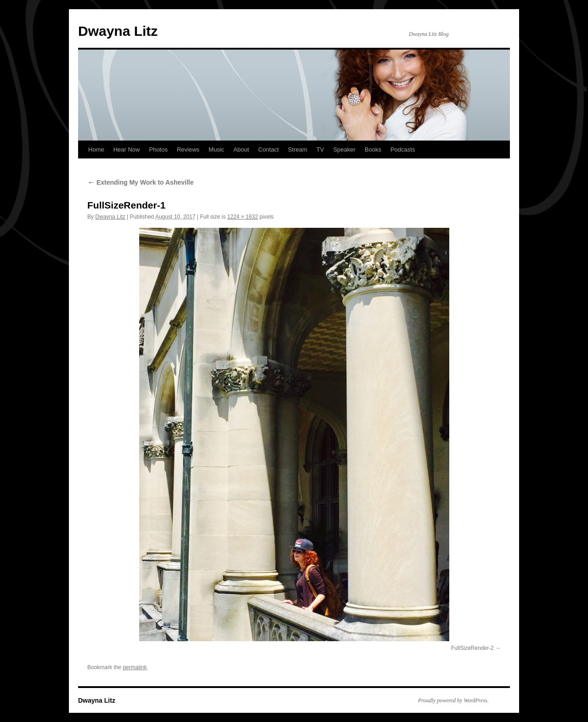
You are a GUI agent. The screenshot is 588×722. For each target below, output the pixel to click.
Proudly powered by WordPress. (453, 700)
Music (216, 149)
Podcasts (403, 149)
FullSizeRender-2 (472, 648)
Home (96, 149)
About (241, 149)
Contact (269, 149)
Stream (298, 149)
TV (320, 149)
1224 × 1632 (243, 217)
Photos (158, 149)
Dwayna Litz (118, 31)
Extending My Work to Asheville (140, 182)
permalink (135, 667)
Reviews (188, 149)
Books (373, 149)
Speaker (344, 149)
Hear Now (127, 149)
